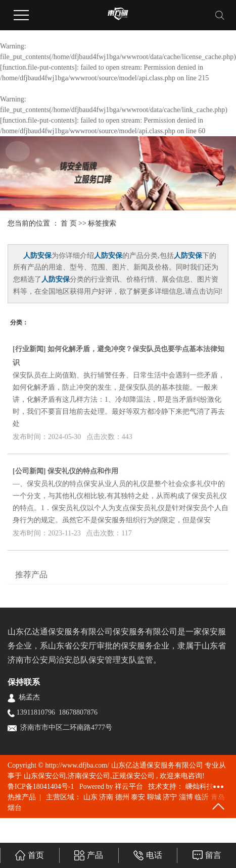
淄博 (186, 797)
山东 (90, 797)
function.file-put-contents (39, 67)
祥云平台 (129, 786)
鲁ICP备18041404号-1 (41, 786)
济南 (106, 797)
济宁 (170, 797)
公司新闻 (29, 471)
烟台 (15, 808)
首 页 (69, 223)
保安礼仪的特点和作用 (83, 471)
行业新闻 (29, 349)
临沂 (202, 797)
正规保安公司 (133, 776)
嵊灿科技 (199, 786)
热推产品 (22, 797)
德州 (122, 797)
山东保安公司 (45, 776)
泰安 (138, 797)
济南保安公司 (89, 776)
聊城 (154, 797)
